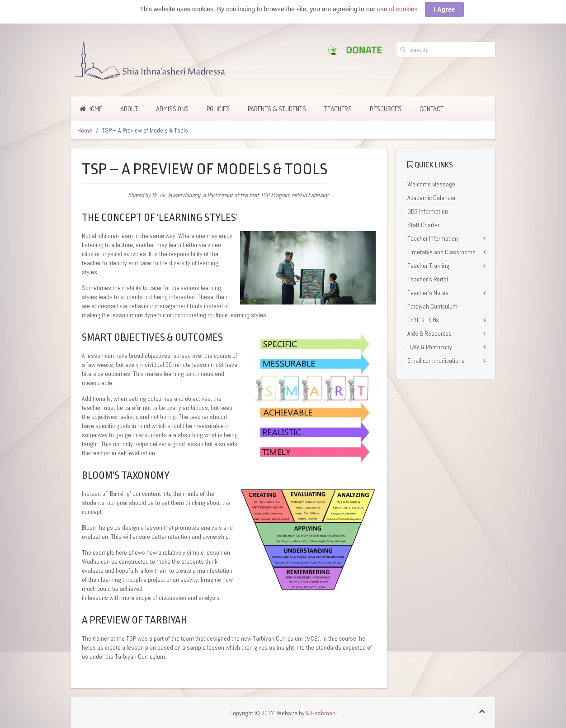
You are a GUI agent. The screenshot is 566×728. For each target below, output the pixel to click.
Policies (218, 107)
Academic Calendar (432, 196)
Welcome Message (431, 183)
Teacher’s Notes (428, 291)
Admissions (172, 107)
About (129, 107)
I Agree (445, 8)
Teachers (338, 107)
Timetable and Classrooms (441, 251)
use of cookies (397, 8)
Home (91, 107)
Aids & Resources (429, 332)
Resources (386, 107)
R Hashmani (321, 712)
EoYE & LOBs (423, 319)
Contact (432, 107)
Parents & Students (277, 107)
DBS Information (428, 210)
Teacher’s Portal (428, 278)
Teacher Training (428, 264)
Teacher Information (433, 237)
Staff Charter (423, 224)
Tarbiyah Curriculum (432, 305)
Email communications (436, 359)
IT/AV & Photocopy (430, 346)
